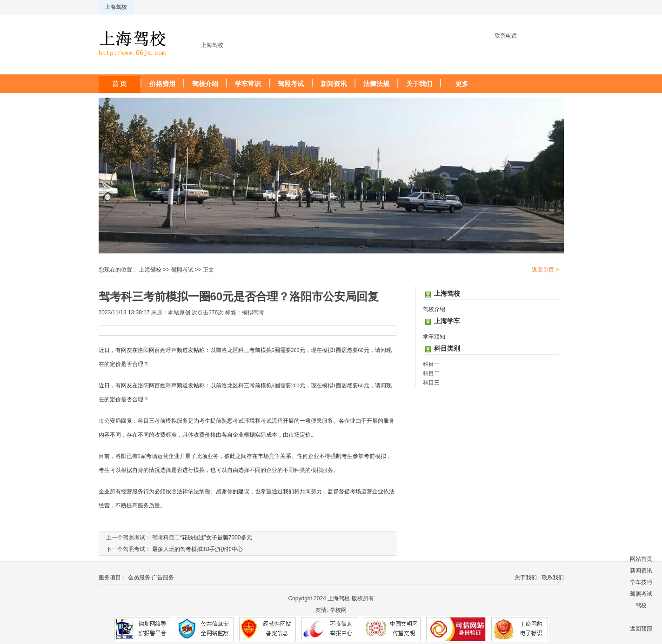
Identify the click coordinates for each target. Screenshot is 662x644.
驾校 (641, 605)
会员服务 (139, 578)
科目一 (431, 364)
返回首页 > (545, 270)
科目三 (431, 383)
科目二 (431, 373)
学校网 (338, 610)
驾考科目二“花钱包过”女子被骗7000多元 (202, 538)
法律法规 (376, 84)
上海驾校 (116, 7)
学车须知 (434, 337)
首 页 (120, 84)
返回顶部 (641, 629)
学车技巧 (641, 582)
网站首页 (641, 559)
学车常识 (248, 84)
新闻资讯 (334, 84)
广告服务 (163, 578)
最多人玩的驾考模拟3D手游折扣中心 (197, 549)
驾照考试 (291, 84)
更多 (462, 84)
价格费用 (162, 84)
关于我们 (419, 84)
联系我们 (553, 578)
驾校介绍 (205, 84)
